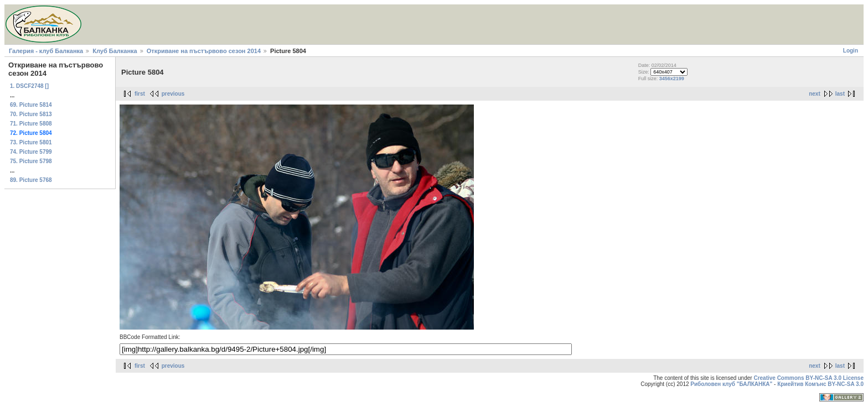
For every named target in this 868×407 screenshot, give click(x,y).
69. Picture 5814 (31, 105)
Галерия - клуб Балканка (46, 51)
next (815, 94)
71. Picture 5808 (31, 124)
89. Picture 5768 (31, 180)
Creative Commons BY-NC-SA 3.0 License (808, 378)
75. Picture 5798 (31, 161)
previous (173, 94)
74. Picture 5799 (31, 152)
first (140, 94)
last (840, 94)
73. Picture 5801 (31, 142)
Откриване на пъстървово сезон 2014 (204, 51)
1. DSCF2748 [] (29, 86)
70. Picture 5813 (31, 114)
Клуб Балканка (115, 51)
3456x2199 (672, 79)
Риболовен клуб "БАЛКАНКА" (731, 384)
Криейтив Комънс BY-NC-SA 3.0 (820, 384)
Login (851, 51)
